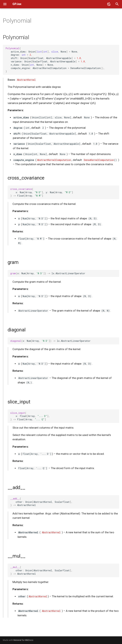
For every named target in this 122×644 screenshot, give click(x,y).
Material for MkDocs (23, 640)
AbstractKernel (26, 80)
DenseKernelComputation (99, 160)
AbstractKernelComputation (54, 160)
